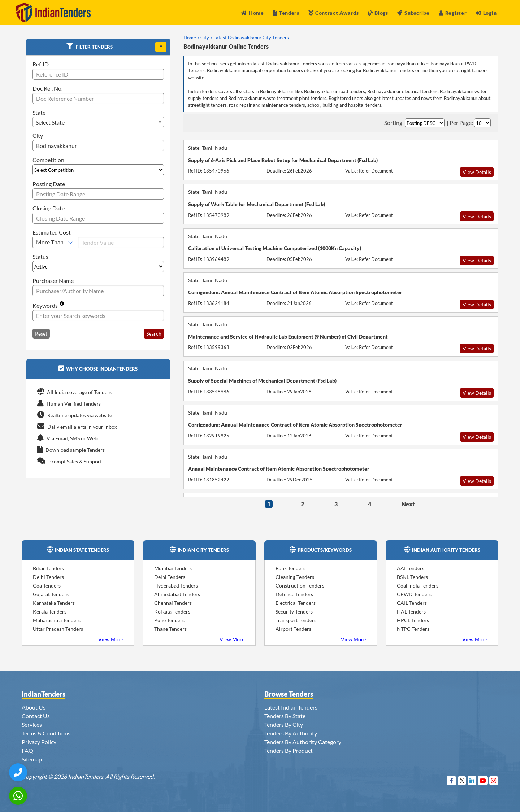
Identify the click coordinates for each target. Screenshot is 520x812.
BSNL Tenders (412, 577)
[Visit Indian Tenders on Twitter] (462, 780)
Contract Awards (333, 13)
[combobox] (98, 122)
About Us (34, 707)
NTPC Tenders (413, 629)
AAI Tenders (411, 568)
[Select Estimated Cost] (55, 242)
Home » (191, 38)
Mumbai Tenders (173, 568)
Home (252, 13)
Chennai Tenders (173, 603)
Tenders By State (285, 716)
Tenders (286, 13)
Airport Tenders (293, 629)
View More (111, 639)
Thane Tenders (170, 629)
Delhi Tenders (48, 577)
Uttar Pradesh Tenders (58, 629)
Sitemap (32, 759)
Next (408, 504)
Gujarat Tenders (51, 594)
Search (154, 334)
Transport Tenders (296, 620)
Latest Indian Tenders (291, 707)
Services (32, 724)
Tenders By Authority (291, 733)
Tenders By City (284, 724)
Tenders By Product (289, 750)
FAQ (27, 750)
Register (453, 13)
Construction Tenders (300, 586)
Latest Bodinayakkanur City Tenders (251, 38)
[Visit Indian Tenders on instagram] (494, 780)
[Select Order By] (425, 123)
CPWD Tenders (414, 594)
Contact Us (36, 716)
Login (486, 13)
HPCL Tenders (413, 620)
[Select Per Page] (482, 123)
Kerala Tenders (50, 612)
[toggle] (161, 47)
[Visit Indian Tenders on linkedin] (472, 780)
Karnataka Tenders (54, 603)
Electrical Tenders (296, 603)
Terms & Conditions (46, 733)
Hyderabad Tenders (176, 586)
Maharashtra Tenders (57, 620)
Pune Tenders (169, 620)
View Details (477, 172)
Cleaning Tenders (295, 577)
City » (206, 38)
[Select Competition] (98, 170)
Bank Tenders (291, 568)
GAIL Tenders (412, 603)
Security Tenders (294, 612)
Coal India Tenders (418, 586)
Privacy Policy (39, 742)
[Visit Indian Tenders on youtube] (483, 780)
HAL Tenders (411, 612)
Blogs (378, 13)
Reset (41, 334)
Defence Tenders (294, 594)
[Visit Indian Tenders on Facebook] (452, 780)
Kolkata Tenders (172, 612)
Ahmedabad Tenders (177, 594)
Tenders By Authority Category (303, 742)
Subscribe (413, 13)
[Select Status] (98, 267)
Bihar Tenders (48, 568)
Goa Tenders (47, 586)
